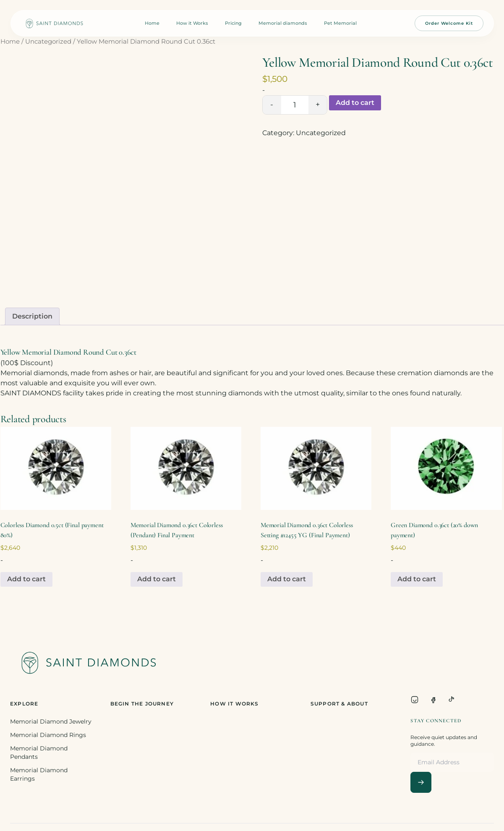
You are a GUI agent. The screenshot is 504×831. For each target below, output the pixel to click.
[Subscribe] (421, 782)
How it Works (192, 23)
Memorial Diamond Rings (48, 735)
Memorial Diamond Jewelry (51, 721)
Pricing (233, 23)
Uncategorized (48, 42)
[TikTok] (452, 700)
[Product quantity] (295, 105)
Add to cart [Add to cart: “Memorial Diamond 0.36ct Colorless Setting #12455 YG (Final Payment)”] (287, 579)
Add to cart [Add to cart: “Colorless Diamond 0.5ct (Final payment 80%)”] (26, 579)
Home (152, 23)
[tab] (32, 316)
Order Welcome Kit (449, 23)
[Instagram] (415, 700)
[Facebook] (433, 700)
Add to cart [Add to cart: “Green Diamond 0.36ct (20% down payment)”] (417, 579)
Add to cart (355, 103)
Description (32, 316)
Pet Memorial (340, 23)
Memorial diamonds (283, 23)
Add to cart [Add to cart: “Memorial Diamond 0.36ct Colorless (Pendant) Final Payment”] (157, 579)
